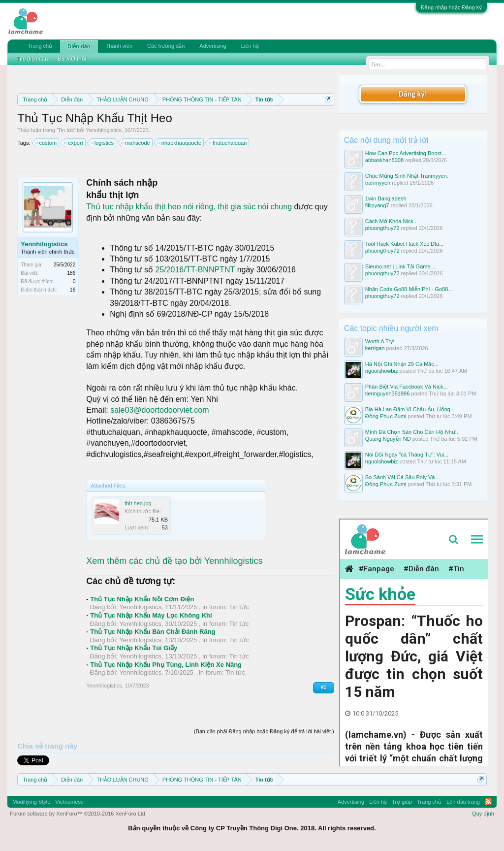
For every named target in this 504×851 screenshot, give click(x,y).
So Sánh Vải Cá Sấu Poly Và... (402, 477)
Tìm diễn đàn (32, 59)
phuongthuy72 (382, 228)
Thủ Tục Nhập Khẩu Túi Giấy (134, 648)
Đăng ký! (413, 94)
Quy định (483, 814)
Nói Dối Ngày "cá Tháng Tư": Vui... (407, 455)
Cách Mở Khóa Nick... (392, 221)
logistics (103, 143)
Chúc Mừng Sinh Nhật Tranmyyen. (407, 176)
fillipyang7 (377, 205)
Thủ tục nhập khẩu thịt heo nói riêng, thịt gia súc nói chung (190, 207)
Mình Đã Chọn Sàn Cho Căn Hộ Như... (412, 432)
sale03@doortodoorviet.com (159, 410)
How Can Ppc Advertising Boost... (406, 153)
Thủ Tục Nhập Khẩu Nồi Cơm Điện (142, 599)
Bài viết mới (72, 59)
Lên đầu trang (463, 802)
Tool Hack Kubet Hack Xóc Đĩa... (405, 244)
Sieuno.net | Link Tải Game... (400, 266)
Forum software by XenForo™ (78, 814)
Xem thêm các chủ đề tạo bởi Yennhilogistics (174, 561)
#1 (324, 687)
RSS (488, 802)
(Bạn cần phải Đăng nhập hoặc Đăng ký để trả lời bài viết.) (264, 731)
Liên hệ (250, 46)
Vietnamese (69, 802)
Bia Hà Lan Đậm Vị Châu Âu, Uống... (410, 409)
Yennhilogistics (104, 130)
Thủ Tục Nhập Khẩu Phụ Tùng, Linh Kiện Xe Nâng (166, 665)
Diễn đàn (79, 46)
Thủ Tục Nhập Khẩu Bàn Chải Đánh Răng (153, 632)
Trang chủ (40, 46)
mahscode (136, 143)
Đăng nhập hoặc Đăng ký (451, 7)
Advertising (213, 46)
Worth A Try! (380, 341)
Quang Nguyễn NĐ (388, 439)
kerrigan (375, 348)
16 (73, 290)
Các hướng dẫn (166, 46)
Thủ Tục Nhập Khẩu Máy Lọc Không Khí (151, 615)
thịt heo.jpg (138, 503)
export (74, 143)
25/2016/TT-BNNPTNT (195, 270)
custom (47, 143)
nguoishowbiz (382, 371)
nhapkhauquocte (180, 143)
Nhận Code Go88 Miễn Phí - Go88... (409, 289)
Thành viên (119, 46)
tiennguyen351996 (388, 393)
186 (72, 273)
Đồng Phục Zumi (386, 416)
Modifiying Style (31, 802)
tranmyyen (378, 183)
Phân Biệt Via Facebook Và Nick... (407, 387)
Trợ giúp (402, 802)
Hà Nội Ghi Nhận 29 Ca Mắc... (402, 364)
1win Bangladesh (386, 198)
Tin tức (66, 130)
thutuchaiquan (228, 143)
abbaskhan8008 (384, 160)
